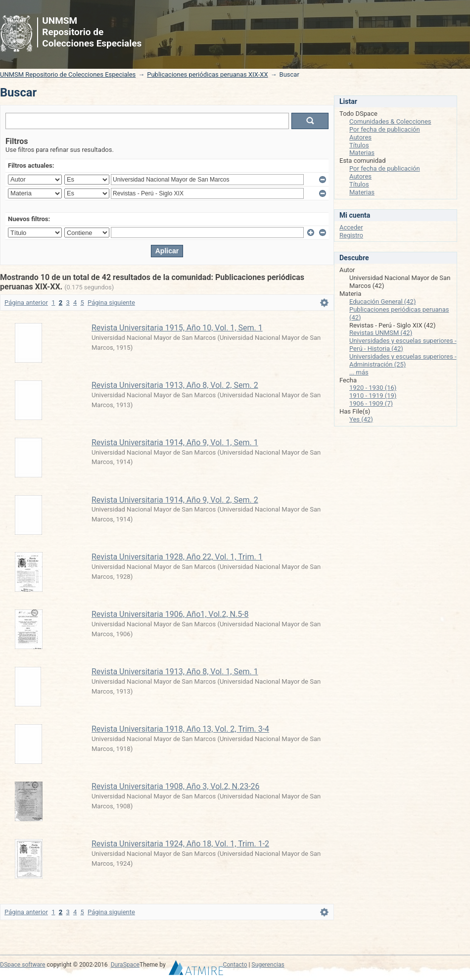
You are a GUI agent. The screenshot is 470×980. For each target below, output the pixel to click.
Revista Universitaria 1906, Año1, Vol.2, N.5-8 (170, 614)
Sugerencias (268, 965)
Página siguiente (111, 303)
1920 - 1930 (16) (373, 388)
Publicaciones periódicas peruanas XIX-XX (207, 74)
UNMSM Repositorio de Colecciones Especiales (68, 74)
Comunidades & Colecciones (390, 121)
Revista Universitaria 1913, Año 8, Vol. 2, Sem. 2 (175, 385)
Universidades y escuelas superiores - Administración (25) (403, 360)
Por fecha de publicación (385, 129)
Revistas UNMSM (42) (381, 333)
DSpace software (23, 965)
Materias (362, 153)
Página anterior (26, 303)
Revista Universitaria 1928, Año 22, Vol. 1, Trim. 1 (177, 557)
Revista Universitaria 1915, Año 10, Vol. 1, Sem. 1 (177, 328)
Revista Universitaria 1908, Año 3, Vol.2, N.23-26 (176, 786)
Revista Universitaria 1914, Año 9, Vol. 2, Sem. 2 (175, 500)
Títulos (359, 145)
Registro (351, 235)
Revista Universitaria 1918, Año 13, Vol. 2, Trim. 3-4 (180, 729)
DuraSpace (125, 965)
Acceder (351, 227)
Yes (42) (361, 419)
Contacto (235, 965)
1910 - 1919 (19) (373, 396)
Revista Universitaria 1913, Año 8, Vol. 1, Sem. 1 (175, 672)
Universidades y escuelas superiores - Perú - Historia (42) (403, 345)
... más (359, 372)
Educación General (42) (382, 302)
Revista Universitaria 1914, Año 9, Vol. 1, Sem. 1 (175, 443)
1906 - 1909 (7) (371, 403)
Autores (360, 137)
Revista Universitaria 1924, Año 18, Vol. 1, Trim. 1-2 (180, 844)
